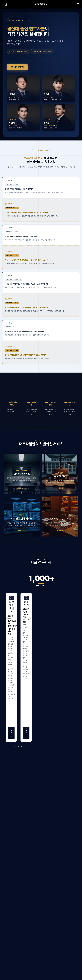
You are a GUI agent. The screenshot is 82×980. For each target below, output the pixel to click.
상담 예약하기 (17, 67)
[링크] (6, 4)
